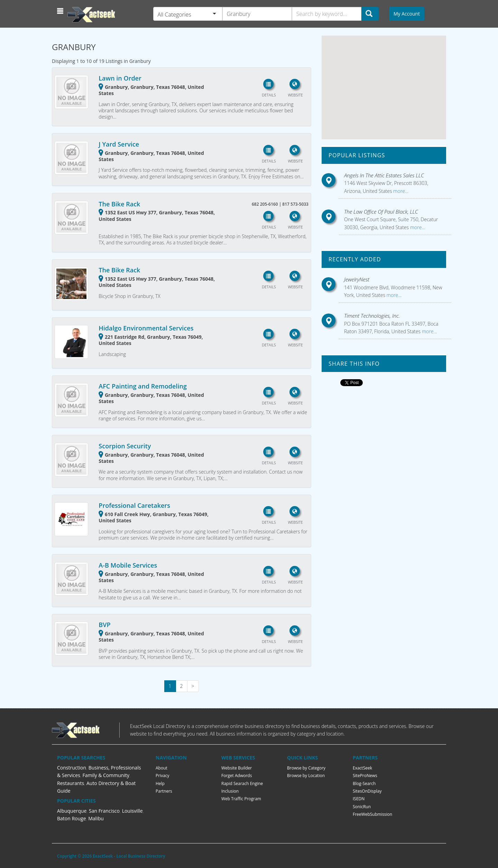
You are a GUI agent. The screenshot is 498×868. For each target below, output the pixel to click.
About (162, 768)
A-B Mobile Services (128, 565)
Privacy (163, 776)
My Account (407, 14)
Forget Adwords (237, 776)
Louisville (132, 811)
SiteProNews (365, 776)
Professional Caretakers (134, 505)
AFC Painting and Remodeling (143, 386)
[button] (61, 11)
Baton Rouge (72, 818)
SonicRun (362, 807)
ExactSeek (362, 768)
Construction (72, 768)
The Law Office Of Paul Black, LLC (381, 212)
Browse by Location (306, 776)
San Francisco (104, 811)
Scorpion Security (125, 446)
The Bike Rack (119, 204)
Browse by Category (306, 768)
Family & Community (106, 775)
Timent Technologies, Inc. (372, 316)
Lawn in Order (120, 78)
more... (400, 191)
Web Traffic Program (241, 799)
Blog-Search (364, 783)
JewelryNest (357, 279)
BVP (104, 625)
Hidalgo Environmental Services (146, 328)
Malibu (96, 818)
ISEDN (359, 799)
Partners (164, 791)
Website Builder (237, 768)
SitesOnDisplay (367, 791)
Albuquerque (72, 811)
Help (160, 783)
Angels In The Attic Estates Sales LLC (384, 175)
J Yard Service (119, 144)
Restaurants (71, 783)
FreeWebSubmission (372, 814)
